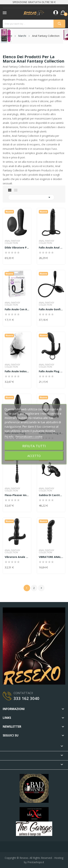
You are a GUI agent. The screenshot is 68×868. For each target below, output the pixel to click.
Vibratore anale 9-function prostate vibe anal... (17, 557)
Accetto (34, 456)
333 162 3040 (26, 698)
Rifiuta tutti (34, 446)
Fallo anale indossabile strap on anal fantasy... (17, 371)
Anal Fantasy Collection (12, 242)
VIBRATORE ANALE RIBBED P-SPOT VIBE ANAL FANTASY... (51, 557)
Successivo (41, 588)
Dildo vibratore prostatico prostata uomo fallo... (17, 248)
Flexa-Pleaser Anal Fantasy (17, 495)
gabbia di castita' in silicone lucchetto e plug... (51, 495)
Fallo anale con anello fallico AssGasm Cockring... (17, 309)
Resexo (24, 858)
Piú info (9, 436)
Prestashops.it (36, 862)
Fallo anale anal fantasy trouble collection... (51, 248)
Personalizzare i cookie (29, 436)
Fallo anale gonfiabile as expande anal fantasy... (51, 309)
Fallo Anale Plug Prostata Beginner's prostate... (51, 371)
